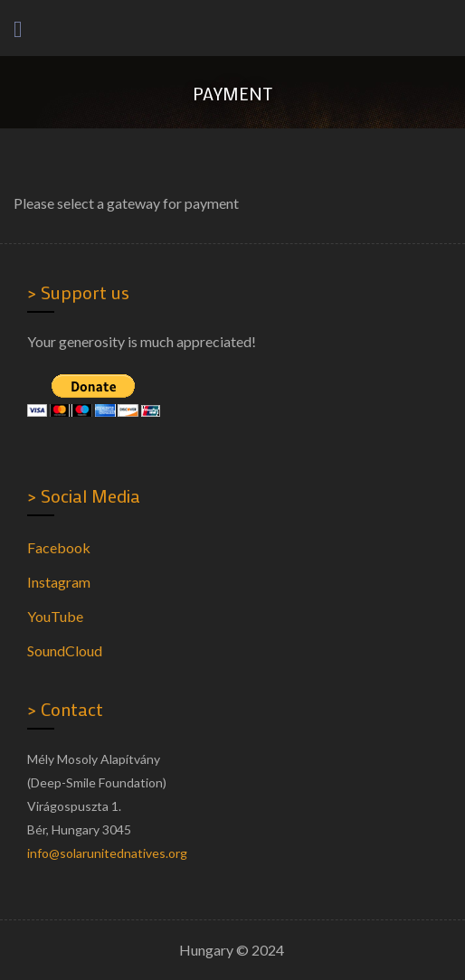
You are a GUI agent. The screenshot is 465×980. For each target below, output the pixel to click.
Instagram (59, 582)
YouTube (55, 616)
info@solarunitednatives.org (107, 853)
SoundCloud (65, 650)
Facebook (59, 547)
